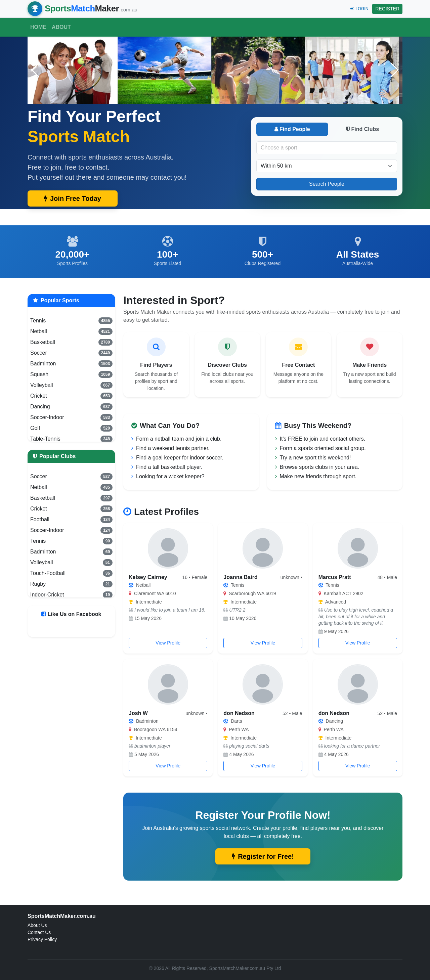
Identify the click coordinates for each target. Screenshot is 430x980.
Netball (71, 331)
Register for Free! (263, 856)
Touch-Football (71, 573)
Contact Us (39, 932)
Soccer (71, 353)
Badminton (71, 364)
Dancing (71, 407)
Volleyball (71, 385)
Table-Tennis (71, 439)
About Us (37, 925)
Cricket (71, 396)
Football (71, 520)
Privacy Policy (42, 939)
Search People (327, 184)
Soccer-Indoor (71, 417)
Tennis (71, 321)
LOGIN (359, 9)
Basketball (71, 342)
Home (38, 27)
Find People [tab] (292, 129)
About (61, 27)
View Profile (168, 643)
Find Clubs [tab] (362, 129)
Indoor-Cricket (71, 595)
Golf (71, 428)
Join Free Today (73, 198)
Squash (71, 374)
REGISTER (387, 9)
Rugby (71, 584)
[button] (395, 70)
